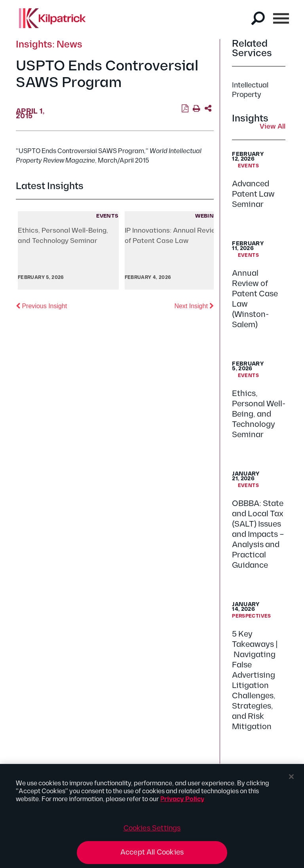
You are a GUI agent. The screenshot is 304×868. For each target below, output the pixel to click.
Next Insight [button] (194, 305)
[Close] (291, 777)
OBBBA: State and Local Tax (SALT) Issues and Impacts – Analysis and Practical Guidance (258, 534)
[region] (152, 816)
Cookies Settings (152, 828)
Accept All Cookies (152, 852)
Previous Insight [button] (41, 305)
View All (273, 127)
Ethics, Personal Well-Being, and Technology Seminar (259, 414)
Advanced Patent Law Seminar (253, 194)
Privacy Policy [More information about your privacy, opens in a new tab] (182, 799)
